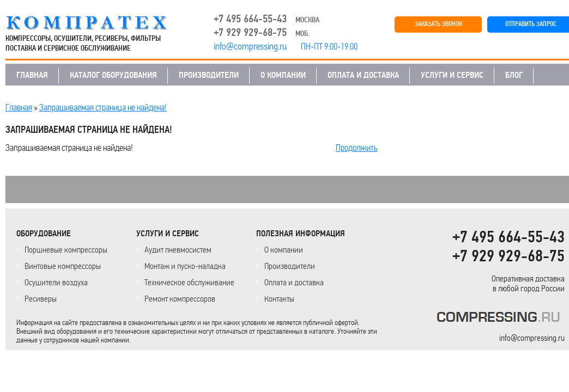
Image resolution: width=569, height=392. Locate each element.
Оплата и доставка (294, 282)
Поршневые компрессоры (66, 250)
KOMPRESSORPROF (501, 319)
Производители (290, 266)
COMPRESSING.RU (97, 23)
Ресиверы (41, 299)
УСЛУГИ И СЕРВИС (452, 75)
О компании (284, 250)
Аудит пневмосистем (178, 250)
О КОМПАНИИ (283, 75)
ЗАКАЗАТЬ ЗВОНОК (438, 24)
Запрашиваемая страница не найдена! (103, 107)
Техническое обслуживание (189, 282)
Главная (19, 107)
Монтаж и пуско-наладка (185, 266)
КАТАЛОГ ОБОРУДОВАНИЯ (113, 75)
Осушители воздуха (56, 282)
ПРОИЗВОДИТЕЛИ (209, 75)
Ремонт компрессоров (180, 299)
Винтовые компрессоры (63, 266)
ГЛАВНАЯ (32, 75)
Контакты (279, 299)
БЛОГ (514, 75)
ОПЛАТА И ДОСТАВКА (363, 75)
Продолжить (357, 148)
